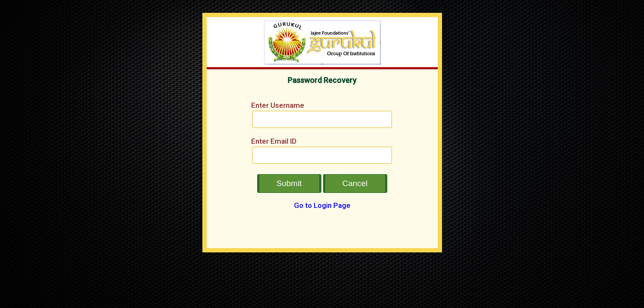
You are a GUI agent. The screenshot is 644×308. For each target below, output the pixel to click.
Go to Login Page (322, 205)
